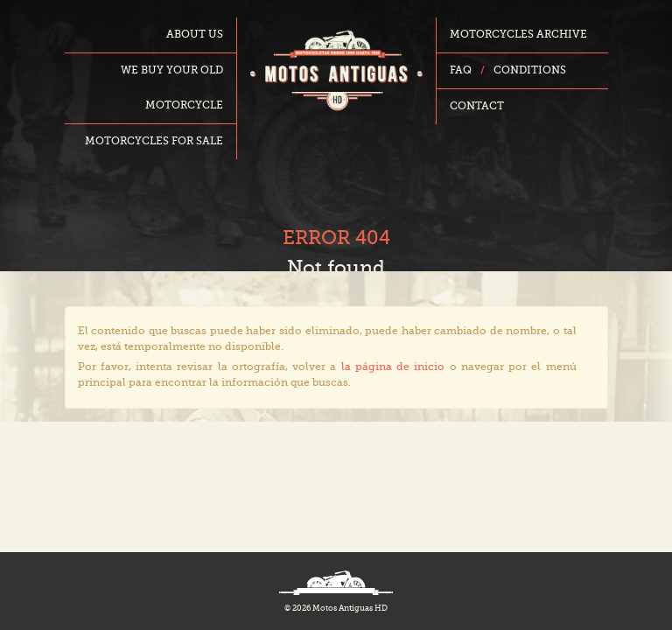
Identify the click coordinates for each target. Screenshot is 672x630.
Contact (477, 107)
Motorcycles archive (518, 35)
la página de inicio (393, 367)
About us (195, 35)
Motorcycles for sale (154, 142)
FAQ (461, 71)
